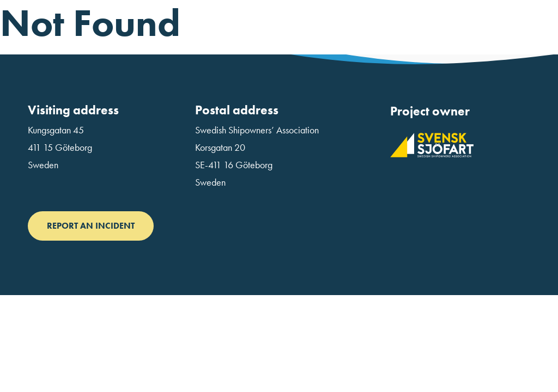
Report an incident (91, 226)
